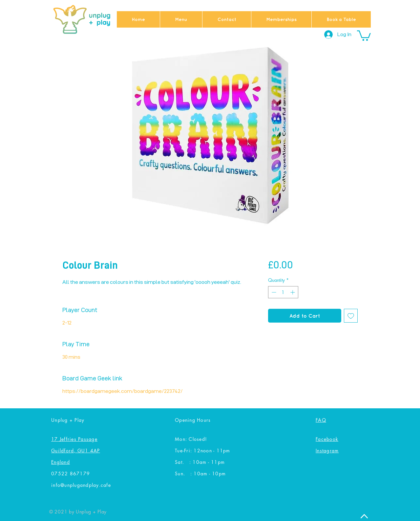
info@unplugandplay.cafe (81, 485)
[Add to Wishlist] (351, 316)
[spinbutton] (283, 292)
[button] (364, 35)
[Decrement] (273, 292)
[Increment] (293, 292)
